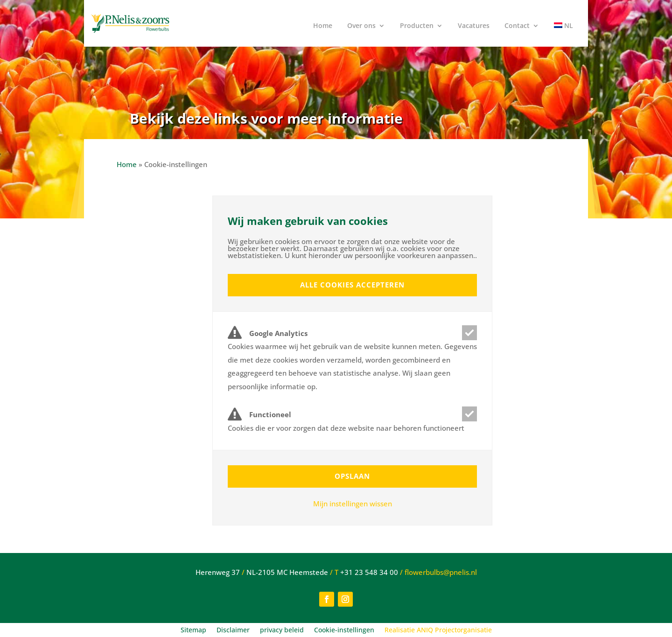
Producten (417, 26)
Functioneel (259, 415)
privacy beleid (282, 630)
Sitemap (193, 630)
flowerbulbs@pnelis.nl (441, 572)
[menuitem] (563, 29)
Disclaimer (233, 630)
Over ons (361, 26)
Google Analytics (268, 333)
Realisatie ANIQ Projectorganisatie (438, 630)
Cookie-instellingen (344, 630)
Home (323, 26)
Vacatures (474, 26)
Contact (517, 26)
